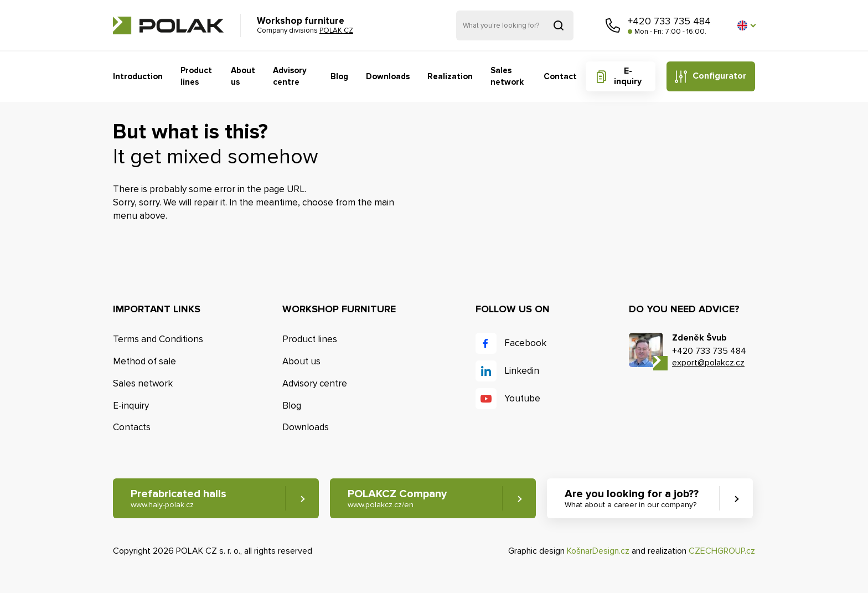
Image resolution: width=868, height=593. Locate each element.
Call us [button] (613, 25)
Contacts (132, 427)
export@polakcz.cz (708, 363)
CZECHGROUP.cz (722, 551)
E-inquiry (628, 76)
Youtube (522, 398)
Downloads (388, 76)
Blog (339, 76)
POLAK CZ (168, 25)
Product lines (196, 76)
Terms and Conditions (158, 339)
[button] (746, 25)
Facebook (525, 343)
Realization (450, 76)
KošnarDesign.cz (598, 551)
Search (559, 25)
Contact (560, 76)
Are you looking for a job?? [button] (632, 499)
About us (243, 76)
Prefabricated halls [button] (179, 499)
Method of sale (144, 361)
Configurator (719, 76)
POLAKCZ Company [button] (397, 499)
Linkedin (522, 371)
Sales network (507, 76)
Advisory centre (290, 76)
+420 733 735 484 (669, 21)
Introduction (138, 76)
